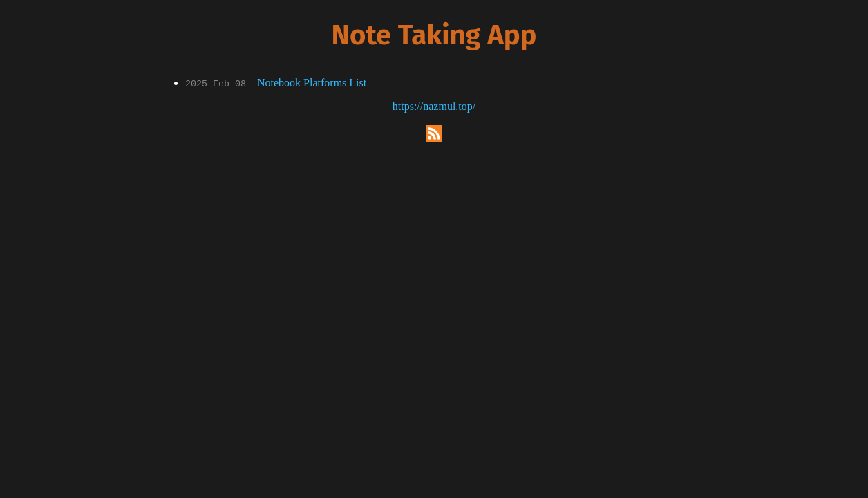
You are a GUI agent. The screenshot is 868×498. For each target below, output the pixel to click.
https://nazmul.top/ (434, 106)
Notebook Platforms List (312, 83)
